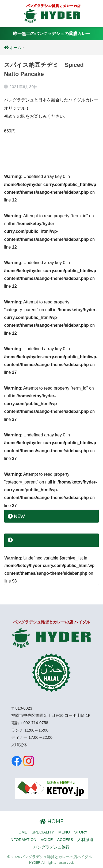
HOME (51, 821)
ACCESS (65, 840)
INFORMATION (23, 840)
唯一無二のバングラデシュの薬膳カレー (52, 34)
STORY (81, 832)
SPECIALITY (43, 832)
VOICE (47, 840)
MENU (64, 832)
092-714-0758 (36, 723)
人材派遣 (85, 840)
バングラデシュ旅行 (51, 847)
